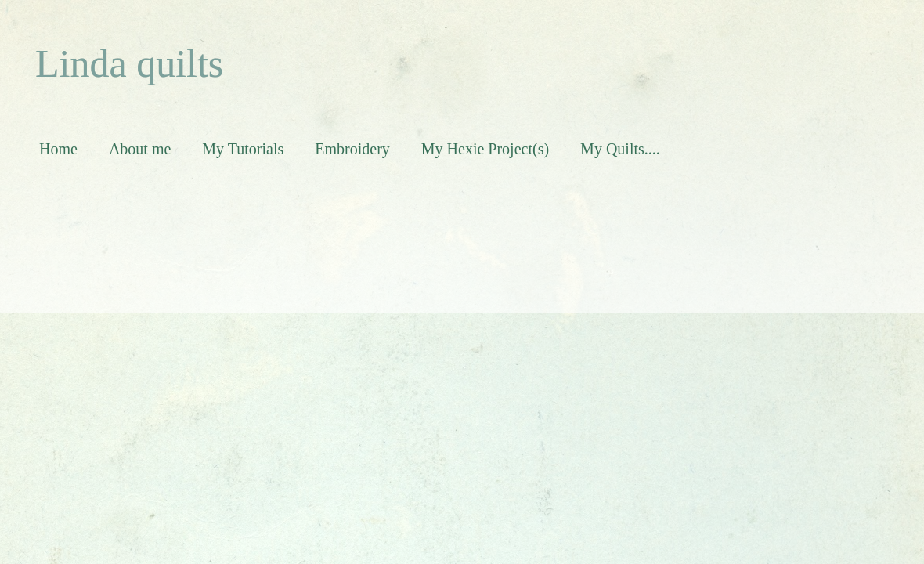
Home (58, 149)
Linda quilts (129, 63)
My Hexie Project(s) (485, 149)
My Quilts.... (620, 149)
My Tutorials (243, 149)
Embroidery (352, 149)
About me (140, 149)
